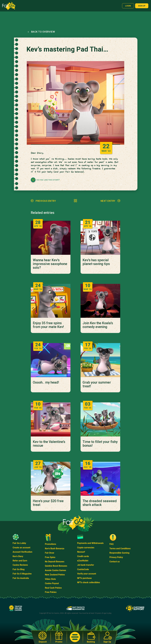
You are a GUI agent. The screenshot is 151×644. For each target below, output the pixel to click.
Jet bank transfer (86, 565)
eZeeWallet (83, 561)
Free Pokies (51, 592)
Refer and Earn (20, 561)
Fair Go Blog (19, 569)
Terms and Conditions (120, 549)
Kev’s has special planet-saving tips (96, 262)
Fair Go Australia (21, 578)
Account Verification (22, 552)
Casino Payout (52, 583)
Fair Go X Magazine (22, 574)
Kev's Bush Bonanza (55, 549)
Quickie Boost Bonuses (56, 566)
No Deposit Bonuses (55, 562)
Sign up (142, 6)
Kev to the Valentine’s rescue (49, 444)
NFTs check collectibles (89, 582)
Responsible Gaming (119, 553)
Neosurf (81, 552)
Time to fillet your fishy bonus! (100, 444)
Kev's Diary (18, 556)
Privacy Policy (116, 557)
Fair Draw (50, 553)
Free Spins (50, 557)
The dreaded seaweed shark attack (100, 503)
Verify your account (87, 574)
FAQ (111, 544)
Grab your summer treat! (97, 384)
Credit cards (83, 556)
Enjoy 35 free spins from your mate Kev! (48, 325)
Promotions (50, 544)
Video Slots (50, 579)
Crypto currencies (86, 548)
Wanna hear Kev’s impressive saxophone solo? (50, 264)
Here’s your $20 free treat (48, 503)
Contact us (115, 562)
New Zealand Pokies (55, 575)
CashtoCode (83, 569)
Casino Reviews (20, 565)
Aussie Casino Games (55, 570)
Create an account (21, 548)
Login (128, 6)
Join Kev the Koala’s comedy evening (98, 325)
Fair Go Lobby (19, 543)
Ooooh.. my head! (46, 382)
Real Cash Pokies (53, 588)
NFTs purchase (84, 578)
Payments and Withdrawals (90, 543)
